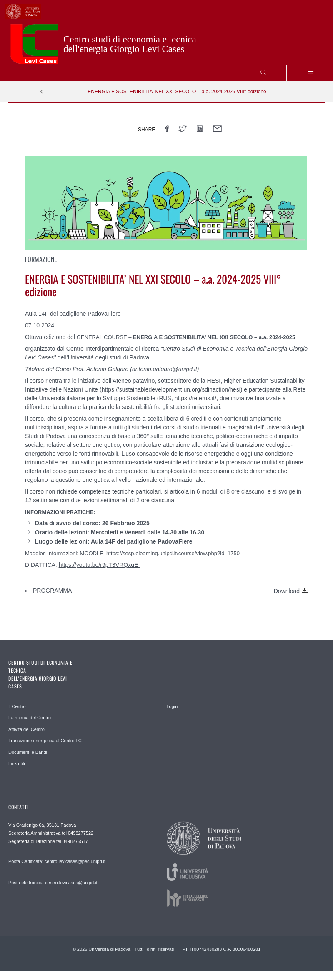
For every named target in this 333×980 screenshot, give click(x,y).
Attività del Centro (26, 729)
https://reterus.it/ (195, 398)
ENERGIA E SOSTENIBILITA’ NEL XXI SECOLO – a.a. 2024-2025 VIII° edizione (177, 92)
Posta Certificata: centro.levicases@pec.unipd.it (57, 861)
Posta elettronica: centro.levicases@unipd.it (53, 883)
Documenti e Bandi (28, 752)
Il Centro (17, 706)
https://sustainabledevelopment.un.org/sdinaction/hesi (171, 389)
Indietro (42, 92)
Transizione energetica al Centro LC (45, 741)
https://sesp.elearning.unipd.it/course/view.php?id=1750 (173, 553)
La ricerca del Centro (30, 718)
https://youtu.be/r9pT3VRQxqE (99, 565)
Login (172, 706)
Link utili (17, 763)
